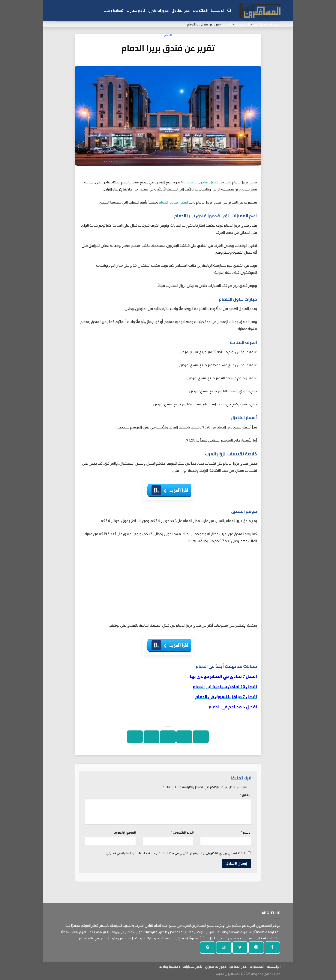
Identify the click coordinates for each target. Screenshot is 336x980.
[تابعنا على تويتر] (240, 948)
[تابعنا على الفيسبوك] (272, 948)
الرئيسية (217, 11)
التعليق (246, 795)
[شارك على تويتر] (184, 737)
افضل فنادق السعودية (201, 182)
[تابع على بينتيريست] (208, 948)
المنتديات (200, 11)
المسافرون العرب (267, 24)
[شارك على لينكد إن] (135, 737)
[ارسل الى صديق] (168, 737)
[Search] (229, 11)
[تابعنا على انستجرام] (256, 948)
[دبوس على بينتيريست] (151, 737)
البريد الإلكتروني (182, 833)
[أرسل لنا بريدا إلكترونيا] (224, 948)
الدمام (227, 24)
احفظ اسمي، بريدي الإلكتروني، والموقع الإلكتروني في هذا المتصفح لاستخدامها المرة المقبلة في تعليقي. (175, 853)
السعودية (242, 24)
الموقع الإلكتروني (124, 833)
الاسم (246, 833)
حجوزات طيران (158, 11)
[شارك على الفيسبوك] (201, 737)
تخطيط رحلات (114, 11)
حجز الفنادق (181, 11)
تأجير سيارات (136, 11)
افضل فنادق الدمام (173, 202)
